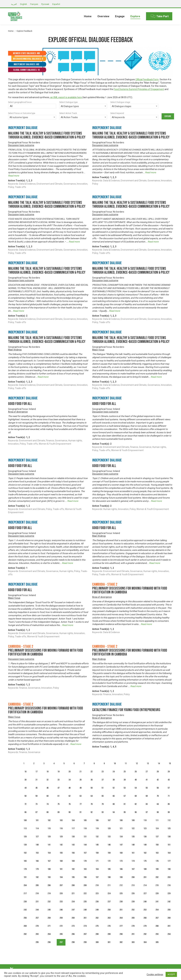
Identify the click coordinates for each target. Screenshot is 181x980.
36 (92, 780)
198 (109, 877)
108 (121, 820)
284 (49, 934)
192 (37, 877)
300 (97, 942)
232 (49, 902)
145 (97, 845)
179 (37, 869)
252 (133, 910)
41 (147, 780)
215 (157, 885)
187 (133, 869)
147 (121, 845)
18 (47, 772)
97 (147, 812)
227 (145, 893)
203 (169, 877)
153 (37, 853)
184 (97, 869)
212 (121, 885)
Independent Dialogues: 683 (26, 64)
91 (81, 812)
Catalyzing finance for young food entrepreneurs (126, 710)
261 (85, 918)
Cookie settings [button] (155, 974)
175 (145, 861)
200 (133, 877)
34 (70, 780)
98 (158, 812)
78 (92, 804)
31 (36, 780)
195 (73, 877)
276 (109, 926)
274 (85, 926)
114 (37, 828)
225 (121, 893)
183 (85, 869)
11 (126, 763)
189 (157, 869)
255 (169, 910)
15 (170, 763)
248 (85, 910)
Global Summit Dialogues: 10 (26, 70)
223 (97, 893)
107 (109, 820)
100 (25, 820)
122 (133, 828)
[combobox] (83, 106)
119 (97, 828)
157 (85, 853)
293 (157, 934)
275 (97, 926)
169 (73, 861)
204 (25, 885)
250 (109, 910)
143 (73, 845)
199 (121, 877)
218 (37, 893)
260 (73, 918)
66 (114, 796)
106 (97, 820)
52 (114, 788)
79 (103, 804)
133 (109, 837)
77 (81, 804)
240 (145, 902)
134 (121, 837)
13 (148, 763)
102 (49, 820)
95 (125, 812)
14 (159, 763)
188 (145, 869)
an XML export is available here (66, 97)
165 (25, 861)
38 (114, 780)
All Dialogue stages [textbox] (122, 106)
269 (25, 926)
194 (61, 877)
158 (97, 853)
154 (49, 853)
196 (85, 877)
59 (36, 796)
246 (61, 910)
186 (121, 869)
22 (92, 772)
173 (121, 861)
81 (125, 804)
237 (109, 902)
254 (157, 910)
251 (121, 910)
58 (25, 796)
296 (49, 942)
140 (37, 845)
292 (145, 934)
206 (49, 885)
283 (37, 934)
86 (25, 812)
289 (109, 934)
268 (169, 918)
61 (58, 796)
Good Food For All (20, 404)
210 (97, 885)
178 (25, 869)
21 (81, 772)
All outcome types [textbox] (19, 117)
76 (70, 804)
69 (147, 796)
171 (97, 861)
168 (61, 861)
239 (133, 902)
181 (61, 869)
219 (49, 893)
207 (61, 885)
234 (73, 902)
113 (25, 828)
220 (61, 893)
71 (169, 796)
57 (169, 788)
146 (109, 845)
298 (73, 942)
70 (158, 796)
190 (169, 869)
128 (49, 837)
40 (136, 780)
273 (73, 926)
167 (49, 861)
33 (58, 780)
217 (25, 893)
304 (145, 942)
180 (49, 869)
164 (169, 853)
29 (169, 772)
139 (25, 845)
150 (157, 845)
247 (73, 910)
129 (61, 837)
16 (25, 772)
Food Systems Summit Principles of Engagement (139, 89)
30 (25, 780)
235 (85, 902)
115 (49, 828)
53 (125, 788)
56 (158, 788)
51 (103, 788)
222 (85, 893)
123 (145, 828)
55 (147, 788)
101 (37, 820)
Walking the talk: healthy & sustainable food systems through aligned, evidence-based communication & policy (47, 135)
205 (37, 885)
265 (133, 918)
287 (85, 934)
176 (157, 861)
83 (147, 804)
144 (85, 845)
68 (136, 796)
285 (61, 934)
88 (47, 812)
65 (103, 796)
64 (92, 796)
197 (97, 877)
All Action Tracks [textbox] (69, 117)
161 (133, 853)
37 (103, 780)
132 (97, 837)
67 (125, 796)
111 (157, 820)
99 (169, 812)
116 (61, 828)
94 (114, 812)
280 (157, 926)
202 (157, 877)
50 (92, 788)
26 (136, 772)
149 (145, 845)
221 (73, 893)
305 (157, 942)
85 (169, 804)
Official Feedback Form (147, 79)
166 (37, 861)
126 (25, 837)
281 (169, 926)
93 (103, 812)
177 (169, 861)
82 (136, 804)
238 (121, 902)
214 (145, 885)
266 (145, 918)
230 (25, 902)
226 (133, 893)
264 (121, 918)
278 (133, 926)
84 (158, 804)
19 (58, 772)
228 (157, 893)
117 (73, 828)
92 (92, 812)
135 (133, 837)
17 (36, 772)
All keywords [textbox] (118, 117)
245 (49, 910)
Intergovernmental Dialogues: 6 (28, 59)
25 (125, 772)
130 (73, 837)
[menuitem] (88, 16)
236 (97, 902)
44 (25, 788)
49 (81, 788)
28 (158, 772)
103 (61, 820)
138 (169, 837)
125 (169, 828)
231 (37, 902)
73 (36, 804)
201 (145, 877)
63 (81, 796)
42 (158, 780)
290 (121, 934)
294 (169, 934)
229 (169, 893)
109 (133, 820)
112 (169, 820)
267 (157, 918)
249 (97, 910)
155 (61, 853)
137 (157, 837)
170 (85, 861)
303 (133, 942)
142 (61, 845)
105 (85, 820)
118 (85, 828)
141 (49, 845)
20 (70, 772)
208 (73, 885)
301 (109, 942)
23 (103, 772)
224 (109, 893)
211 (109, 885)
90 (70, 812)
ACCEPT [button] (171, 974)
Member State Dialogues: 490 (26, 53)
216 (169, 885)
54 (136, 788)
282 (25, 934)
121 (121, 828)
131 (85, 837)
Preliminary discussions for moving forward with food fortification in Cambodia (130, 590)
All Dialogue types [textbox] (70, 106)
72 (25, 804)
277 (121, 926)
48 (70, 788)
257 (37, 918)
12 (137, 763)
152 (25, 853)
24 (114, 772)
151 (169, 845)
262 (97, 918)
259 (61, 918)
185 (109, 869)
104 (73, 820)
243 (25, 910)
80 (114, 804)
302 (121, 942)
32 (47, 780)
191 (25, 877)
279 (145, 926)
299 (85, 942)
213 (133, 885)
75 (58, 804)
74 (47, 804)
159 (109, 853)
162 (145, 853)
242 (169, 902)
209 (85, 885)
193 (49, 877)
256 (25, 918)
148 (133, 845)
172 (109, 861)
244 (37, 910)
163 (157, 853)
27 (147, 772)
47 (58, 788)
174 (133, 861)
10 (115, 763)
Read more (14, 176)
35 (81, 780)
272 (61, 926)
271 (49, 926)
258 (49, 918)
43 (169, 780)
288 (97, 934)
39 (125, 780)
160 (121, 853)
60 (47, 796)
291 (133, 934)
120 (109, 828)
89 (58, 812)
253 (145, 910)
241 (157, 902)
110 (145, 820)
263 (109, 918)
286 (73, 934)
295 (37, 942)
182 (73, 869)
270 (37, 926)
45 (36, 788)
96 (136, 812)
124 (157, 828)
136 (145, 837)
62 (70, 796)
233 (61, 902)
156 (73, 853)
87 (36, 812)
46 (47, 788)
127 (37, 837)
